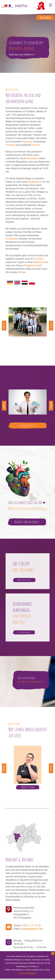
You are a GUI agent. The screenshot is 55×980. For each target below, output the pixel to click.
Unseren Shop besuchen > (27, 522)
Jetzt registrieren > (24, 632)
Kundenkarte (12, 239)
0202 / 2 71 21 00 (32, 925)
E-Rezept (38, 259)
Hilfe (20, 272)
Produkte (10, 145)
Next (51, 326)
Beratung (27, 142)
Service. (36, 145)
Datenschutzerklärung (27, 973)
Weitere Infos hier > (24, 580)
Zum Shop (45, 17)
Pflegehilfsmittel (32, 265)
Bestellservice (35, 182)
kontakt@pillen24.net (32, 929)
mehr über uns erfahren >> (22, 55)
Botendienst (32, 158)
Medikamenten (41, 262)
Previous (4, 326)
